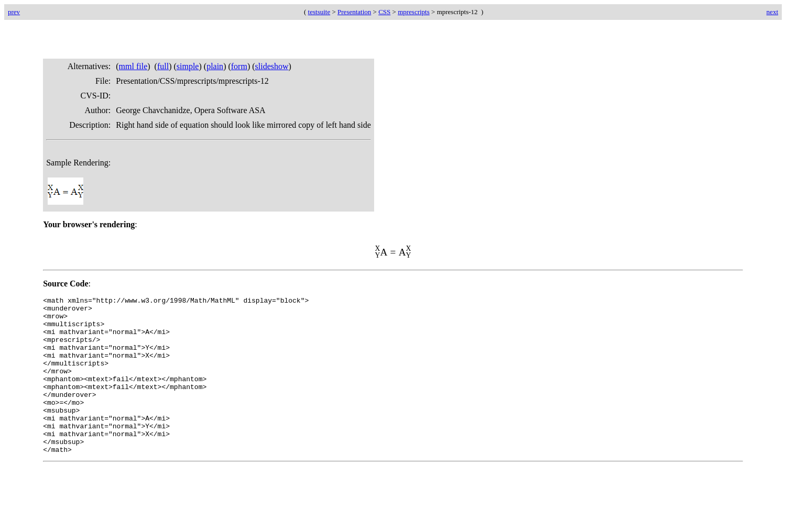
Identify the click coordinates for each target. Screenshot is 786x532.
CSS (384, 12)
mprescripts (414, 12)
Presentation (354, 12)
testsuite (319, 12)
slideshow (272, 66)
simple (188, 66)
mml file (133, 66)
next (772, 12)
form (239, 66)
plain (215, 66)
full (163, 66)
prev (14, 12)
